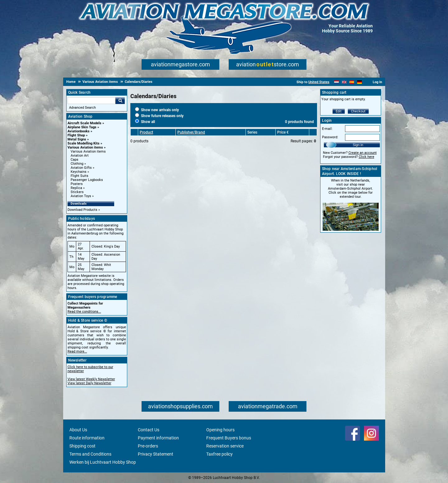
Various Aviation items (85, 147)
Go (120, 101)
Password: (330, 137)
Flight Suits (79, 176)
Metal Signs (77, 139)
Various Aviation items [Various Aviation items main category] (88, 152)
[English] (344, 82)
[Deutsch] (359, 82)
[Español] (352, 82)
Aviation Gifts (81, 168)
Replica (76, 188)
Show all (145, 122)
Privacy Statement (156, 454)
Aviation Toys (81, 196)
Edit (339, 111)
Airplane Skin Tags (82, 127)
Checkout (358, 111)
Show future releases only (159, 116)
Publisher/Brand (191, 132)
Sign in (358, 145)
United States (319, 82)
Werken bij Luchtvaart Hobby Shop (103, 462)
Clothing (77, 164)
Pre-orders (148, 446)
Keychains (79, 172)
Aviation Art (80, 156)
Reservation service (225, 446)
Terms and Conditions (90, 454)
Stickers (77, 192)
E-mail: (327, 129)
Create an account (363, 153)
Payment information (158, 438)
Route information (87, 438)
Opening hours (220, 430)
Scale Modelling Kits (84, 143)
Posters (77, 184)
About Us (78, 430)
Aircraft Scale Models (84, 123)
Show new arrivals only (157, 110)
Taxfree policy (219, 454)
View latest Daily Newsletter (89, 383)
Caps (75, 160)
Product (146, 132)
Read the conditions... (84, 312)
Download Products (82, 210)
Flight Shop (76, 135)
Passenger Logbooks (87, 180)
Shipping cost (82, 446)
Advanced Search (82, 108)
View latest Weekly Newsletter (91, 379)
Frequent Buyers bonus (229, 438)
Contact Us (149, 430)
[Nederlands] (336, 82)
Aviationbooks (79, 131)
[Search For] (91, 101)
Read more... (77, 351)
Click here (366, 157)
